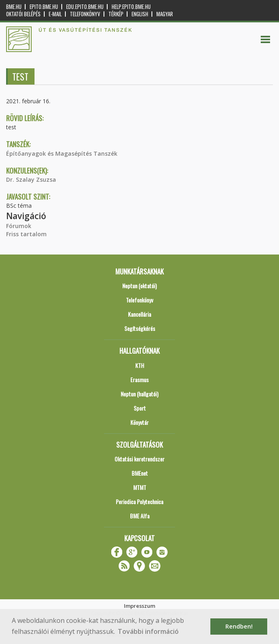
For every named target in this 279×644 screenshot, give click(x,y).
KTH (140, 365)
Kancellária (139, 314)
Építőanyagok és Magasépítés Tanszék (62, 153)
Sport (140, 408)
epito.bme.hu (44, 7)
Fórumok (19, 226)
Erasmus (139, 380)
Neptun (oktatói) (139, 286)
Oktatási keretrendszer (139, 459)
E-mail (55, 14)
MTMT (140, 487)
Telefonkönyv (85, 14)
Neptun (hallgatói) (139, 394)
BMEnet (140, 473)
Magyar (165, 14)
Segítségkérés (140, 328)
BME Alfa (140, 516)
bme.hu (14, 7)
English (140, 14)
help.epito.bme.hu (131, 7)
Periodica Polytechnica (139, 501)
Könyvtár (139, 422)
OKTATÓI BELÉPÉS (23, 14)
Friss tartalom (26, 234)
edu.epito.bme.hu (85, 7)
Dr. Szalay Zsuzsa (31, 179)
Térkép (116, 14)
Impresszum (139, 606)
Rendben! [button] (239, 626)
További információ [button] (148, 631)
